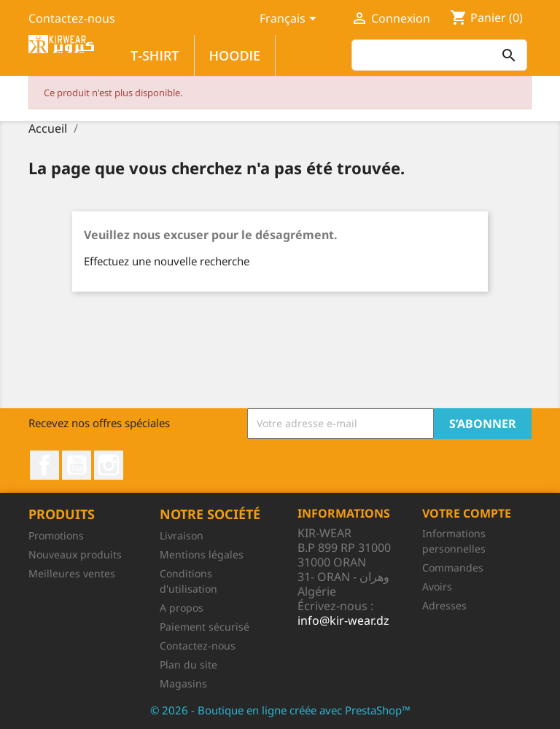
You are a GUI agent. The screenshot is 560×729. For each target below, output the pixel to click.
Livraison (182, 535)
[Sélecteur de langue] (291, 20)
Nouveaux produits (75, 554)
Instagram (109, 465)
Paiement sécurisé (205, 627)
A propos (182, 608)
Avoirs (437, 586)
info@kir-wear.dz (343, 620)
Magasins (183, 683)
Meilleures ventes (72, 573)
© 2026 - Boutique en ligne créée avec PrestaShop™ (280, 710)
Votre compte (467, 513)
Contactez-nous (72, 18)
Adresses (444, 605)
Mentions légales (202, 554)
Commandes (453, 568)
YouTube (77, 465)
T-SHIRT (155, 55)
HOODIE (235, 55)
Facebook (44, 465)
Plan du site (188, 664)
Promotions (56, 535)
